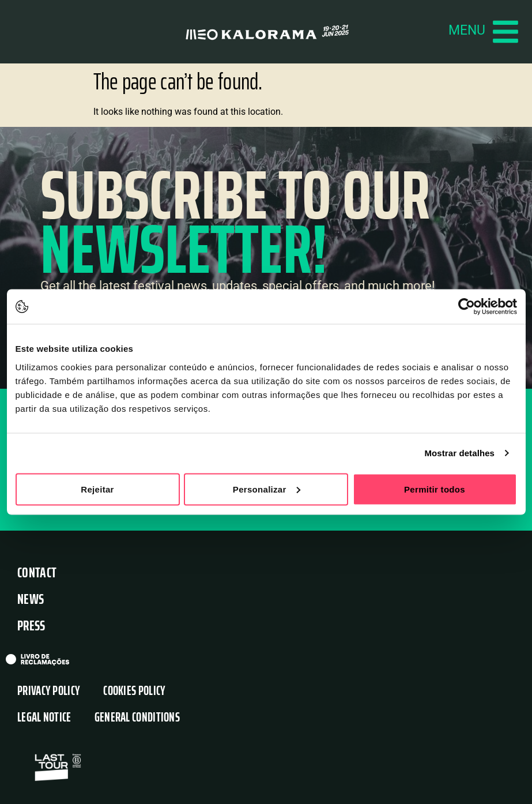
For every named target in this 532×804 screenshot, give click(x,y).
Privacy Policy (49, 691)
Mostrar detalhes (459, 453)
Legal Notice (44, 718)
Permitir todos (435, 489)
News (31, 600)
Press (31, 626)
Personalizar (267, 489)
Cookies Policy (134, 691)
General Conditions (137, 718)
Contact (37, 573)
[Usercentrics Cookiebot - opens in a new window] (467, 307)
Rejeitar (97, 489)
